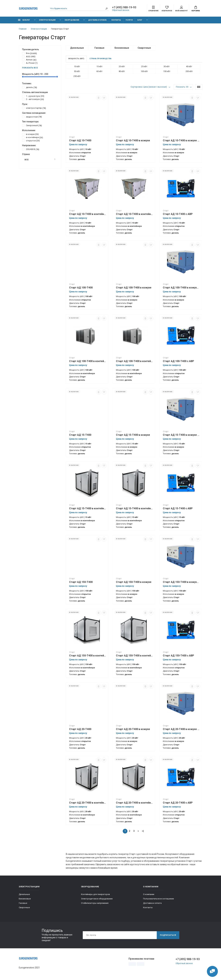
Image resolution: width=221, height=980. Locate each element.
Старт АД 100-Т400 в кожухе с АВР (182, 288)
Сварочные (24, 907)
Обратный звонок (121, 10)
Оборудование (72, 20)
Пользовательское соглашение (158, 899)
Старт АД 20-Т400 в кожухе (133, 729)
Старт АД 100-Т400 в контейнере (88, 361)
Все (29, 53)
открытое (31, 141)
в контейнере (33, 137)
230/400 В (31, 149)
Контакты (116, 20)
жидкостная (32, 117)
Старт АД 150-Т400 (81, 582)
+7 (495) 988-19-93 (124, 7)
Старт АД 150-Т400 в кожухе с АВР (182, 582)
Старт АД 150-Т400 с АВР (178, 656)
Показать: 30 (182, 87)
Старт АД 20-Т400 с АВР (178, 803)
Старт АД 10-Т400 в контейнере (88, 214)
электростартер (34, 108)
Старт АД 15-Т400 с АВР (178, 508)
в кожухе (30, 134)
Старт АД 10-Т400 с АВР (178, 214)
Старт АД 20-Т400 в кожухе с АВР (182, 729)
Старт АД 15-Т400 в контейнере (88, 508)
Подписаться (168, 935)
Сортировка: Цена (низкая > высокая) (149, 87)
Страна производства (100, 59)
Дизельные (24, 894)
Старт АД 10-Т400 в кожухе (133, 140)
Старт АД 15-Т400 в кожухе (133, 435)
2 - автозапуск (33, 99)
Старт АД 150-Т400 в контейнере (88, 656)
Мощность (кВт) (76, 59)
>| (143, 831)
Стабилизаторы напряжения (95, 903)
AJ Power (30, 63)
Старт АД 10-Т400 (80, 140)
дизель (30, 87)
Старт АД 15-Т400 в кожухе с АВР (182, 435)
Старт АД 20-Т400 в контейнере (88, 803)
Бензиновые (25, 899)
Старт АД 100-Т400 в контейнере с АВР (135, 361)
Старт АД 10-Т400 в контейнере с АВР (135, 214)
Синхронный (32, 125)
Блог (140, 20)
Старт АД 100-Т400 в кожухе (134, 288)
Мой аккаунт (181, 9)
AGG (29, 56)
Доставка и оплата (97, 20)
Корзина (196, 9)
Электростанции (47, 20)
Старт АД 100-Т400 (81, 288)
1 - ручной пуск (33, 96)
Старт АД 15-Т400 (80, 435)
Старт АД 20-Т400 (80, 729)
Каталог (24, 20)
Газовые (23, 903)
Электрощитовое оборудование (97, 899)
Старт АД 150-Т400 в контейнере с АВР (135, 656)
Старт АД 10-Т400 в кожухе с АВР (182, 140)
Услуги (129, 20)
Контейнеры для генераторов (95, 894)
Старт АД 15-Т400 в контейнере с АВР (135, 508)
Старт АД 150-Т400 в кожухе (134, 582)
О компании (149, 894)
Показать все (30, 68)
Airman (29, 60)
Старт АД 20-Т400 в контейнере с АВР (135, 803)
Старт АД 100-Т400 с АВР (178, 361)
